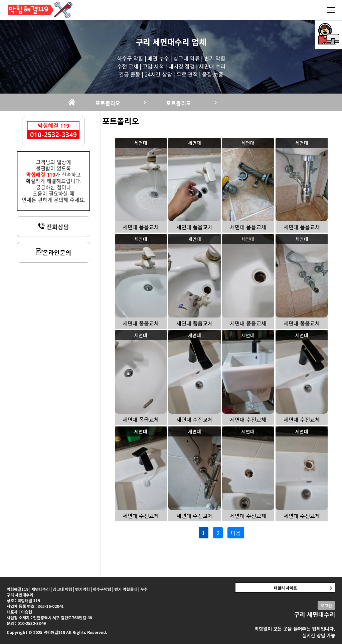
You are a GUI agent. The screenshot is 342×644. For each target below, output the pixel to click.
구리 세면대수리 (162, 42)
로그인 (326, 605)
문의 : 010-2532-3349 (26, 623)
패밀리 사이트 (285, 588)
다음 (236, 533)
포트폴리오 (108, 103)
